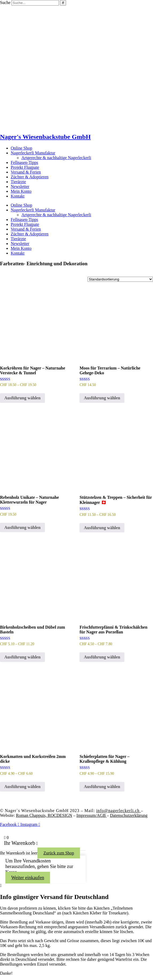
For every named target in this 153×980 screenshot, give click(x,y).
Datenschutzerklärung (129, 815)
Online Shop (21, 148)
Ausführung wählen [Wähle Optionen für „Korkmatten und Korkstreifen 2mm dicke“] (22, 787)
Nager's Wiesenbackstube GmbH (45, 137)
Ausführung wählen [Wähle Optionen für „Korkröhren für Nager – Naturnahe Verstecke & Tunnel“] (22, 398)
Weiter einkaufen (28, 878)
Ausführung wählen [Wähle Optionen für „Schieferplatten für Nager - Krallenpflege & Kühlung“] (102, 787)
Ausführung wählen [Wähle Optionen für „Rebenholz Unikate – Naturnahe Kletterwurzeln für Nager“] (22, 527)
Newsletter (20, 186)
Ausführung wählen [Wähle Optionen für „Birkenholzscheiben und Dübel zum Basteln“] (22, 657)
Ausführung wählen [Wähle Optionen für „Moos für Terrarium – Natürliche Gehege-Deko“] (102, 398)
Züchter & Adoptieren (30, 177)
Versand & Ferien (26, 172)
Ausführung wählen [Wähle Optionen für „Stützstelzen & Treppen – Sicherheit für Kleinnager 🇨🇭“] (102, 528)
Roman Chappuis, (44, 815)
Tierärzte (18, 182)
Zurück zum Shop (59, 853)
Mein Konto (21, 191)
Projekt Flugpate (25, 167)
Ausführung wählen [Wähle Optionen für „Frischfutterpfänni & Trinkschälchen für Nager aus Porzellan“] (102, 657)
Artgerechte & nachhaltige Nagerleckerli (56, 158)
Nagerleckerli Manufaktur (33, 153)
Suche (5, 3)
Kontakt (18, 196)
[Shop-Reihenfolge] (120, 279)
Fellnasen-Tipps (24, 162)
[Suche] (63, 3)
